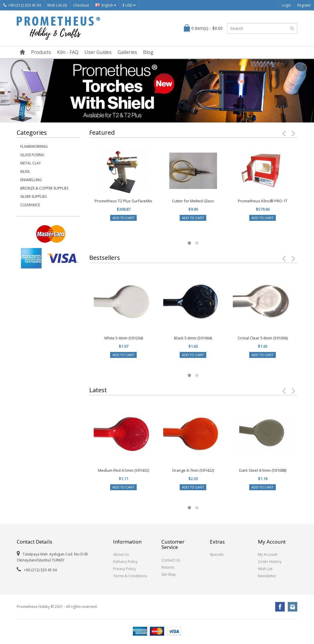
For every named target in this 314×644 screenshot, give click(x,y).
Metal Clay (31, 163)
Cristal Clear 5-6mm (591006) (263, 338)
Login (286, 5)
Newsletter (267, 576)
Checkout (81, 5)
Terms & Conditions (130, 576)
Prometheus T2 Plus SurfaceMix (123, 201)
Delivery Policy (125, 562)
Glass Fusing (32, 155)
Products (41, 52)
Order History (270, 562)
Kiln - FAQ (68, 52)
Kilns (25, 172)
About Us (121, 554)
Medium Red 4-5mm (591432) (123, 470)
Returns (168, 567)
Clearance (30, 205)
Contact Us (171, 560)
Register (304, 5)
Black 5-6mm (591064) (193, 338)
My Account (268, 554)
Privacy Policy (124, 569)
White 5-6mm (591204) (124, 338)
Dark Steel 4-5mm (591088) (263, 470)
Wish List (265, 569)
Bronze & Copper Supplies (44, 188)
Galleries (127, 52)
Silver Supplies (33, 197)
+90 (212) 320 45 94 (22, 5)
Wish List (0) (57, 5)
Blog (148, 52)
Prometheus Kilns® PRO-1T (263, 201)
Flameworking (34, 146)
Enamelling (31, 180)
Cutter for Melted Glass (193, 201)
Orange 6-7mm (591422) (193, 470)
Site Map (169, 574)
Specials (217, 554)
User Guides (98, 52)
